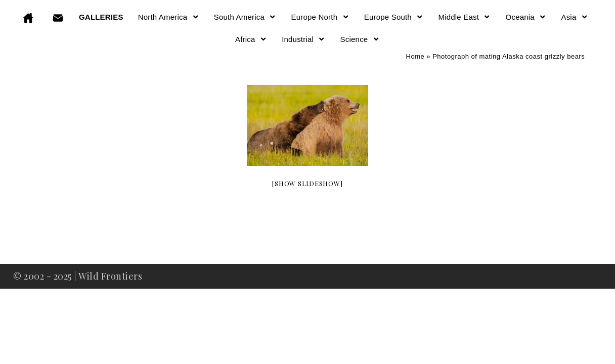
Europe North (320, 17)
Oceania (526, 17)
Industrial (303, 39)
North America (169, 17)
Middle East (464, 17)
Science (360, 39)
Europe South (394, 17)
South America (245, 17)
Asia (575, 17)
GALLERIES (101, 17)
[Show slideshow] (307, 183)
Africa (251, 39)
